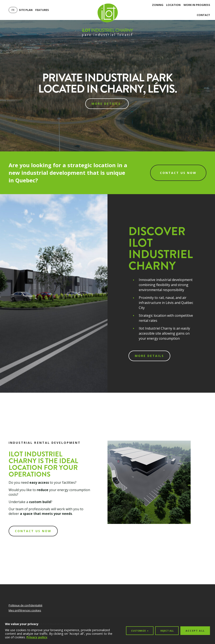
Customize (140, 630)
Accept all (195, 630)
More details (107, 104)
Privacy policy (37, 637)
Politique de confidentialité (26, 605)
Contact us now (178, 173)
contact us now (33, 531)
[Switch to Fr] (13, 10)
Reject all (167, 630)
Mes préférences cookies (25, 610)
